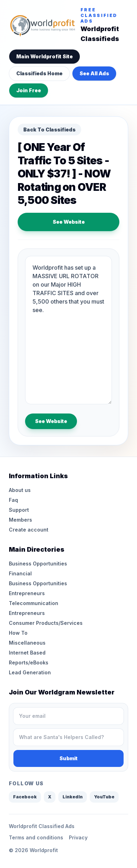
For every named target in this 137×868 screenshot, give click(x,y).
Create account (29, 530)
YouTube (104, 797)
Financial (20, 573)
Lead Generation (30, 672)
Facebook (25, 797)
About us (20, 490)
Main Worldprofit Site (44, 56)
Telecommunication (34, 603)
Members (20, 520)
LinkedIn (73, 797)
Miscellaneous (27, 643)
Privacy (78, 837)
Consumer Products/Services (46, 623)
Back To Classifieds (49, 130)
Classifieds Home (39, 73)
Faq (13, 500)
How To (18, 633)
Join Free (29, 90)
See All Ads (94, 73)
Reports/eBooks (29, 662)
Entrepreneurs (27, 593)
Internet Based (27, 653)
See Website (69, 222)
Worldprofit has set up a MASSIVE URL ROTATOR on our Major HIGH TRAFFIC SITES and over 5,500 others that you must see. (68, 330)
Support (19, 510)
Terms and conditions (36, 837)
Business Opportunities (38, 564)
